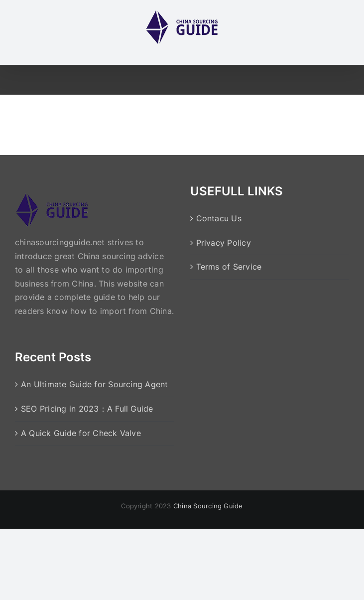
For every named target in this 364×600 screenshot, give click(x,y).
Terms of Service (229, 267)
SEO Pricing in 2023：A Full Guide (87, 409)
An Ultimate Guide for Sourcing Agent (95, 384)
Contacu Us (219, 218)
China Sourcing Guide (208, 506)
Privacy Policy (224, 243)
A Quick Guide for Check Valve (81, 433)
